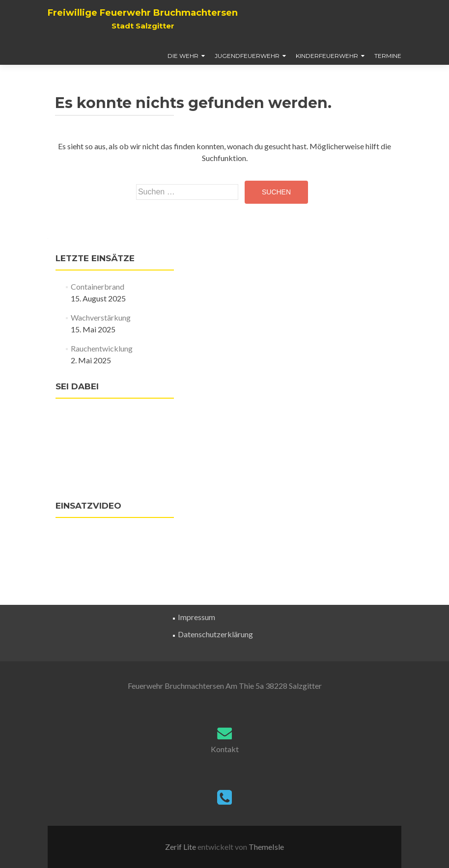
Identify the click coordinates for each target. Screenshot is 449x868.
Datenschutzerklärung (215, 634)
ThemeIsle (266, 847)
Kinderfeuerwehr (327, 56)
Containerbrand (98, 286)
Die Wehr (183, 56)
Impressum (196, 617)
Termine (388, 56)
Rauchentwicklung (102, 348)
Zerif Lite (181, 847)
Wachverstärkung (101, 317)
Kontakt (225, 749)
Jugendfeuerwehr (247, 56)
